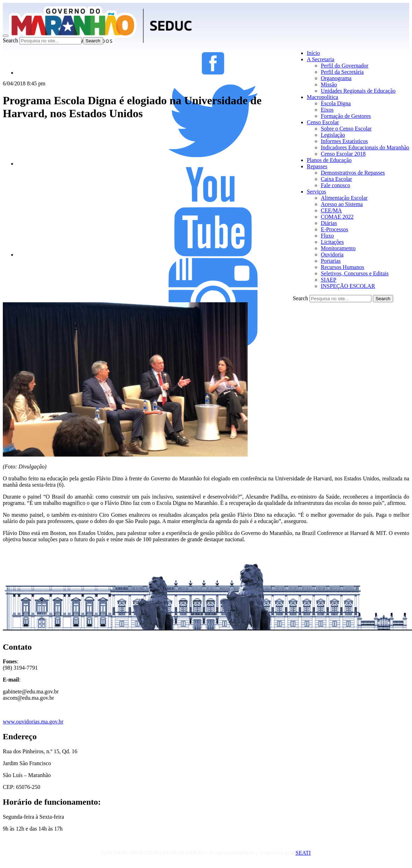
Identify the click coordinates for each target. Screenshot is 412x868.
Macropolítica (322, 97)
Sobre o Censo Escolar (346, 129)
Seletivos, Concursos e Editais (355, 273)
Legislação (333, 135)
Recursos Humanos (342, 267)
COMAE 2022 (337, 217)
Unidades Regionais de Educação (358, 91)
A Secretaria (321, 59)
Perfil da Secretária (342, 72)
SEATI (303, 853)
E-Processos (334, 229)
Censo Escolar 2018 (343, 154)
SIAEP (328, 280)
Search (10, 40)
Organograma (336, 78)
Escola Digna (336, 103)
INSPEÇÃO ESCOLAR (348, 286)
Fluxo (327, 236)
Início (313, 53)
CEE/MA (331, 210)
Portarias (331, 261)
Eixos (327, 110)
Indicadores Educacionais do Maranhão (365, 147)
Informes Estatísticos (344, 141)
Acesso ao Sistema (342, 204)
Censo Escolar (323, 122)
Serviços (316, 192)
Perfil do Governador (344, 66)
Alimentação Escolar (344, 198)
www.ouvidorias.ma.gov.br (33, 722)
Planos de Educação (329, 160)
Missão (329, 84)
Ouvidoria (332, 255)
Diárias (329, 223)
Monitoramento (338, 248)
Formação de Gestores (346, 116)
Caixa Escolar (336, 179)
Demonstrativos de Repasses (353, 173)
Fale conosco (335, 185)
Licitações (332, 242)
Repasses (317, 166)
